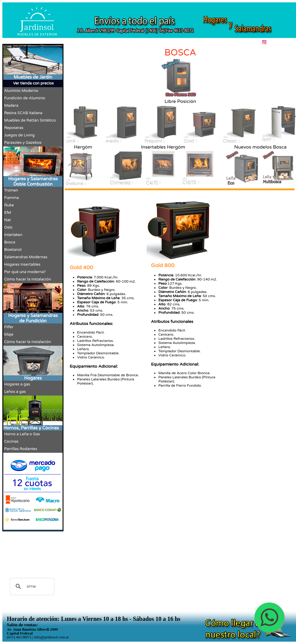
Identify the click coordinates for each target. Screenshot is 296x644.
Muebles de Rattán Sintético (30, 120)
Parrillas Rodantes (21, 449)
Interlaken (13, 235)
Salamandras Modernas (26, 257)
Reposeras (14, 128)
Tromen (11, 190)
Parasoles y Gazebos (23, 143)
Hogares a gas (17, 384)
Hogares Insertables (22, 264)
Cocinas (11, 441)
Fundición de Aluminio (25, 98)
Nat (8, 220)
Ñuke (9, 205)
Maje (9, 334)
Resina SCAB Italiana (23, 113)
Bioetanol (13, 250)
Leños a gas (15, 392)
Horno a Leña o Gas (22, 434)
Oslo (8, 227)
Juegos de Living (19, 135)
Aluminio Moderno (21, 91)
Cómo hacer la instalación (28, 279)
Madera (11, 106)
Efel (8, 213)
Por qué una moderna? (25, 272)
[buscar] (31, 586)
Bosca (10, 242)
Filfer (9, 327)
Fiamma (11, 198)
